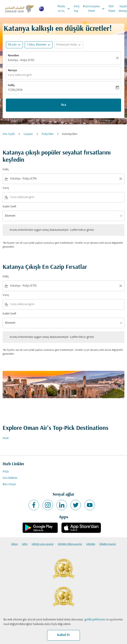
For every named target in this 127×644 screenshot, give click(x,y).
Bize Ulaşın (9, 484)
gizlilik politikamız (95, 620)
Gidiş (11, 85)
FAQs (6, 472)
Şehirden (91, 544)
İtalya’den (48, 134)
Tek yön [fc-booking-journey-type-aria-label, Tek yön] (12, 45)
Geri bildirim (10, 478)
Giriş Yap (77, 9)
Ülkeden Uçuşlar (108, 544)
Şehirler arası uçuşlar (43, 544)
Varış (6, 188)
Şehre (25, 544)
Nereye (12, 70)
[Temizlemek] (118, 58)
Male (6, 438)
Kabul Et (63, 635)
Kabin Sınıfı (9, 207)
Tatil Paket (112, 9)
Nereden (13, 56)
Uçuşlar (28, 134)
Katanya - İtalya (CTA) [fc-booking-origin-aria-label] (21, 60)
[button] (39, 45)
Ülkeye (14, 544)
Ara (63, 105)
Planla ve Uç (65, 9)
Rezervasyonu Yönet (95, 9)
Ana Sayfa (9, 134)
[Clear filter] (120, 179)
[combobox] (63, 179)
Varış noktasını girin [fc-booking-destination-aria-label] (20, 75)
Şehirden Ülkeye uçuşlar (70, 544)
